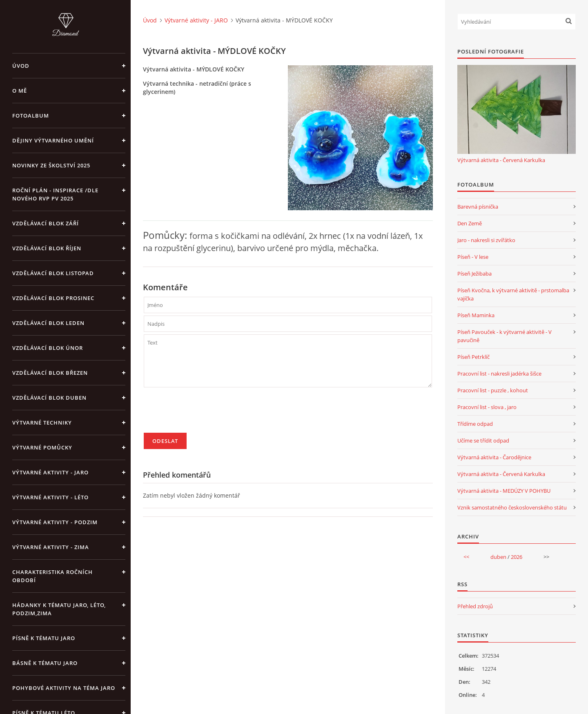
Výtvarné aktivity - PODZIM (55, 522)
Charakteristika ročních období (52, 576)
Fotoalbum (31, 116)
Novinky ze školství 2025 (51, 165)
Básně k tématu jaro (45, 663)
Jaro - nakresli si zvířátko (486, 240)
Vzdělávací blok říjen (47, 248)
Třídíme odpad (475, 424)
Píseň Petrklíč (473, 357)
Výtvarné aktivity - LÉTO (50, 497)
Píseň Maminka (476, 315)
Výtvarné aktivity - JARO (50, 472)
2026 (517, 557)
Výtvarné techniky (42, 423)
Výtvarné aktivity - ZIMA (51, 547)
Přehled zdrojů (475, 606)
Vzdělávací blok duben (49, 398)
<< (466, 557)
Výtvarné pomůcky (42, 447)
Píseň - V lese (473, 257)
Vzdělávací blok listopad (53, 273)
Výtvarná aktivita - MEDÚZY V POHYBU (504, 491)
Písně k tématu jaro (44, 638)
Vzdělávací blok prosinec (53, 298)
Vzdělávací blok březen (50, 373)
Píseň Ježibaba (474, 274)
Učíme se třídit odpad (483, 440)
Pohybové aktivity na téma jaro (64, 688)
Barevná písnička (478, 207)
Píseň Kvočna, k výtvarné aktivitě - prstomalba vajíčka (513, 294)
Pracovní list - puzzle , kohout (493, 390)
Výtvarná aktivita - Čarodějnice (494, 457)
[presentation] (206, 414)
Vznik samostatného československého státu (512, 507)
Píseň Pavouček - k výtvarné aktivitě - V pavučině (504, 336)
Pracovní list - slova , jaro (487, 407)
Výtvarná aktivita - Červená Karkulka (501, 160)
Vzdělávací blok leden (48, 323)
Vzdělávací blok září (46, 223)
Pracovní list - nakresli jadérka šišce (499, 374)
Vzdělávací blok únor (48, 348)
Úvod (21, 66)
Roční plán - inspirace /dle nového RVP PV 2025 (55, 194)
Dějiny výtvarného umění (53, 140)
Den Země (470, 223)
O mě (20, 91)
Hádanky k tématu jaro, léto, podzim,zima (59, 609)
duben (498, 557)
